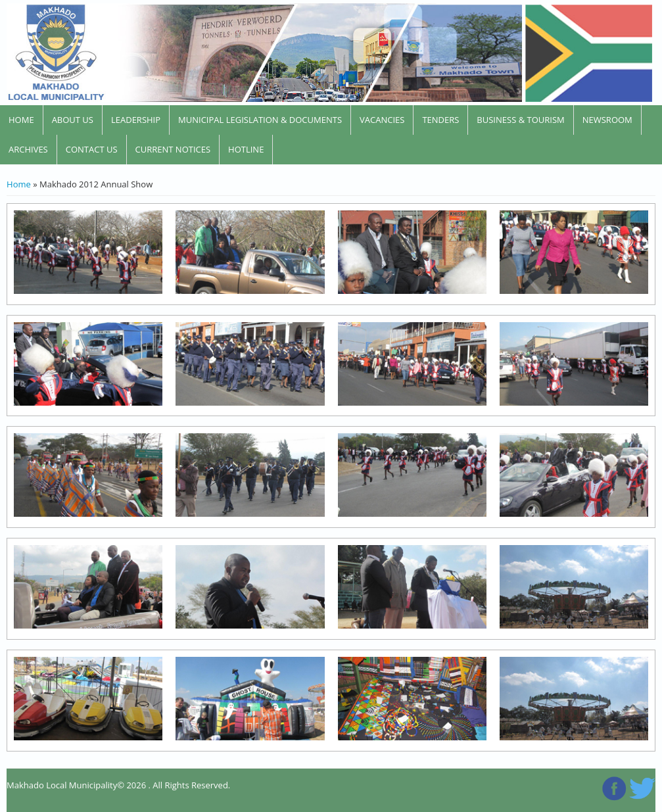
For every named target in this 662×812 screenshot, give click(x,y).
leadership (136, 120)
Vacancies (382, 120)
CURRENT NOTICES (173, 149)
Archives (28, 149)
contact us (92, 149)
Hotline (246, 149)
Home (19, 184)
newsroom (607, 120)
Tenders (440, 120)
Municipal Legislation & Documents (260, 120)
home (21, 120)
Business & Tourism (520, 120)
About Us (73, 120)
